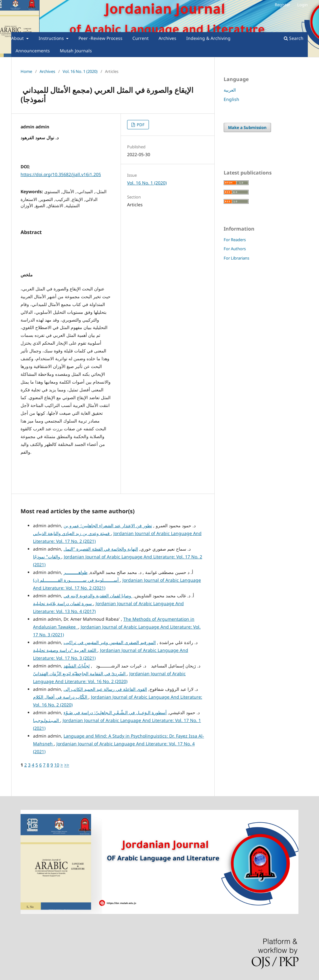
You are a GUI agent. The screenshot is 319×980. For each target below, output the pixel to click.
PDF (140, 125)
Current (140, 38)
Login (302, 5)
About (18, 38)
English (231, 99)
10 (57, 765)
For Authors (235, 249)
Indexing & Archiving (208, 38)
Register (282, 5)
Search (294, 38)
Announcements (33, 51)
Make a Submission (247, 127)
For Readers (235, 240)
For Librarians (236, 258)
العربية (230, 90)
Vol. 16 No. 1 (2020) (80, 71)
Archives (167, 38)
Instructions (52, 38)
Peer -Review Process (100, 38)
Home (26, 71)
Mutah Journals (76, 51)
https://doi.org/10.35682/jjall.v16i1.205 (61, 174)
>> (67, 765)
